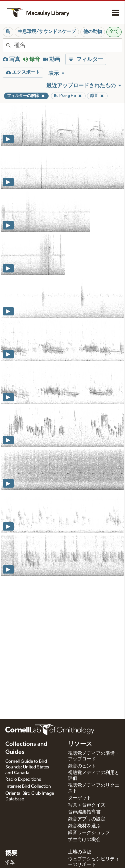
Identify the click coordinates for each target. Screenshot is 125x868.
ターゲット (80, 798)
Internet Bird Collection (28, 786)
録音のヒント (82, 766)
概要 (11, 853)
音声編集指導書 (84, 812)
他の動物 (93, 32)
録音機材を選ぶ (84, 826)
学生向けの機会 (84, 840)
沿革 (10, 863)
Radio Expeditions (23, 779)
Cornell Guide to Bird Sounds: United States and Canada (27, 767)
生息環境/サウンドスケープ (47, 32)
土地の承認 (80, 852)
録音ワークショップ (89, 833)
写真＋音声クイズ (87, 805)
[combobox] (68, 45)
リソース (80, 744)
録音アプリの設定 (87, 819)
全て (114, 32)
